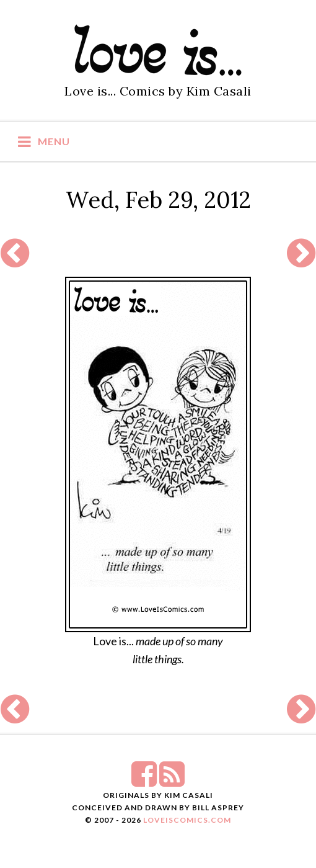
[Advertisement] (158, 253)
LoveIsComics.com (187, 820)
